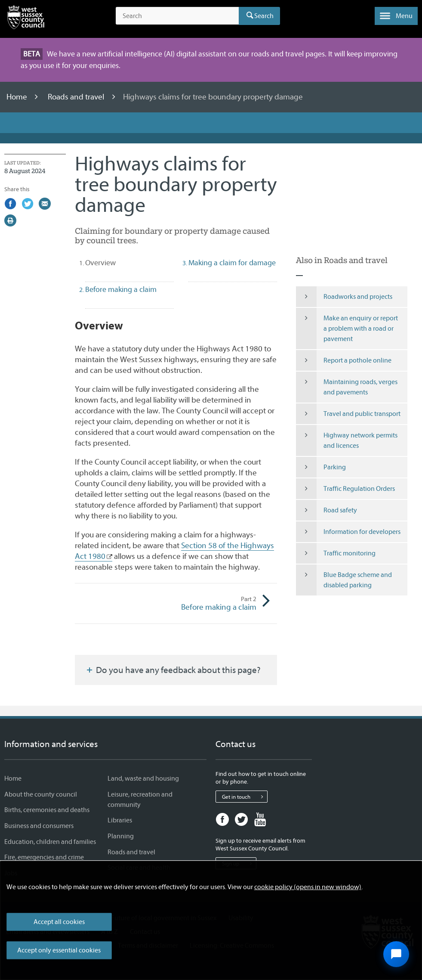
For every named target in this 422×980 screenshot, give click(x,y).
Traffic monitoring (336, 553)
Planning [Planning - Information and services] (121, 836)
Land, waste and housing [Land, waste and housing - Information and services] (143, 778)
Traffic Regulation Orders (345, 489)
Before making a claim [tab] (121, 290)
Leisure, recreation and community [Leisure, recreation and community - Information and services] (140, 800)
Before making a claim (216, 604)
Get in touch (245, 797)
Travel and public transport (348, 414)
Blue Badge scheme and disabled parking (344, 580)
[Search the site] (177, 16)
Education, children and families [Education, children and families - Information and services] (50, 842)
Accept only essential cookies (59, 950)
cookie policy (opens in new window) (308, 887)
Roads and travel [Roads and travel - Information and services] (131, 852)
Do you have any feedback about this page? (173, 670)
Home (18, 97)
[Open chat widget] (396, 954)
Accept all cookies (59, 922)
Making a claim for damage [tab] (232, 263)
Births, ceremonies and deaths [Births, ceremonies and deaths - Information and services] (47, 810)
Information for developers (348, 532)
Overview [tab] (116, 263)
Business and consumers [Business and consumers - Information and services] (39, 826)
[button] (396, 16)
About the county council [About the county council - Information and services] (41, 794)
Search (264, 16)
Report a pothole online (344, 360)
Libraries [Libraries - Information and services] (120, 820)
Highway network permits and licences (347, 440)
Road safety (327, 510)
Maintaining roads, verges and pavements (347, 387)
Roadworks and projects (344, 297)
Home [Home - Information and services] (13, 778)
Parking (321, 467)
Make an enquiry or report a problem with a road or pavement (347, 329)
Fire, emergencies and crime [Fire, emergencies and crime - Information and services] (44, 857)
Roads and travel (77, 97)
